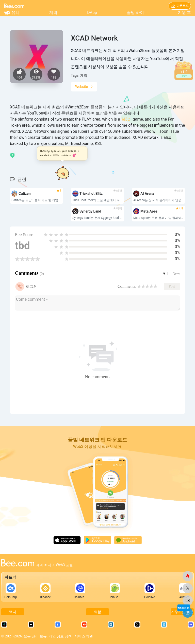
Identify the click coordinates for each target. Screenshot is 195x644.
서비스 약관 (84, 636)
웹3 (124, 119)
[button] (64, 153)
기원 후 (184, 13)
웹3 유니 (12, 13)
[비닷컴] (188, 576)
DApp (92, 13)
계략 (53, 13)
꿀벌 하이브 (137, 13)
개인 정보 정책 (61, 636)
